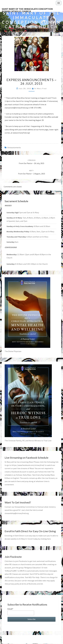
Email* (21, 611)
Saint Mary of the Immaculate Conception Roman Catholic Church (27, 10)
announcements (14, 147)
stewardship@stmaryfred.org (17, 513)
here (49, 539)
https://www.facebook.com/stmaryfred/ (28, 465)
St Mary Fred (40, 88)
